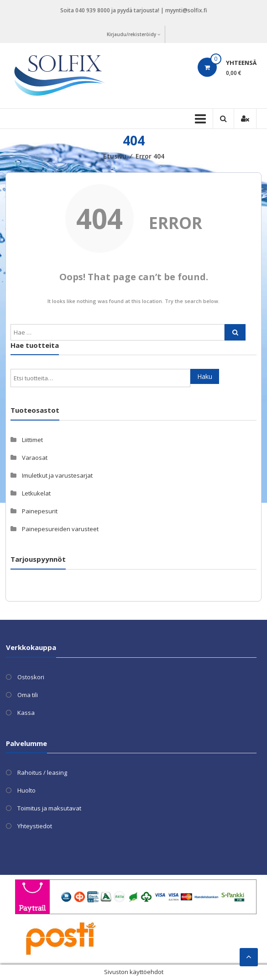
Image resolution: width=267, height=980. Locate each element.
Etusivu (115, 156)
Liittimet (32, 440)
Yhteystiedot (35, 826)
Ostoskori (31, 677)
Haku (205, 376)
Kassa (26, 713)
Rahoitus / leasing (42, 772)
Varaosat (35, 458)
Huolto (26, 790)
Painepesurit (40, 511)
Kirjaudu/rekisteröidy (133, 34)
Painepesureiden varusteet (60, 529)
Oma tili (28, 695)
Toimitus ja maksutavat (49, 808)
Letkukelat (36, 493)
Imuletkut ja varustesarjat (57, 475)
